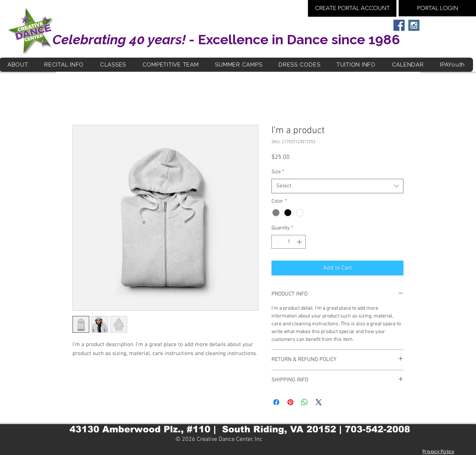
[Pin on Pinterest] (290, 402)
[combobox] (337, 186)
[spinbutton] (289, 242)
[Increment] (300, 242)
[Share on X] (319, 402)
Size (278, 172)
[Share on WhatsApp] (305, 402)
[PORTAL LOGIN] (437, 8)
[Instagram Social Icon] (414, 25)
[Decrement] (277, 242)
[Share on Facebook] (276, 402)
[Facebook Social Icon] (399, 25)
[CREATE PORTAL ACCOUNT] (352, 8)
